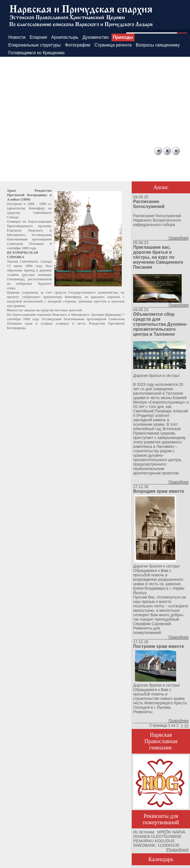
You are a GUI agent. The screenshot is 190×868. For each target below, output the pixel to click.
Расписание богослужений (149, 204)
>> (186, 725)
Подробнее (178, 238)
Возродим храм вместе (159, 491)
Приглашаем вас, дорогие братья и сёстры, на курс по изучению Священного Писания (158, 257)
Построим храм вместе (159, 646)
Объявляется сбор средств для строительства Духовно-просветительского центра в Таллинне (160, 324)
